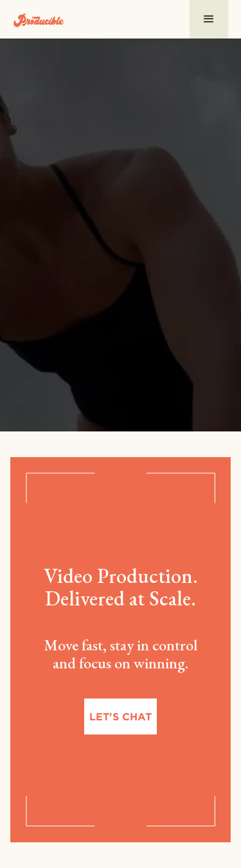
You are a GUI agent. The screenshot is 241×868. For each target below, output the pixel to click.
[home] (39, 19)
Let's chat (121, 716)
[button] (209, 19)
